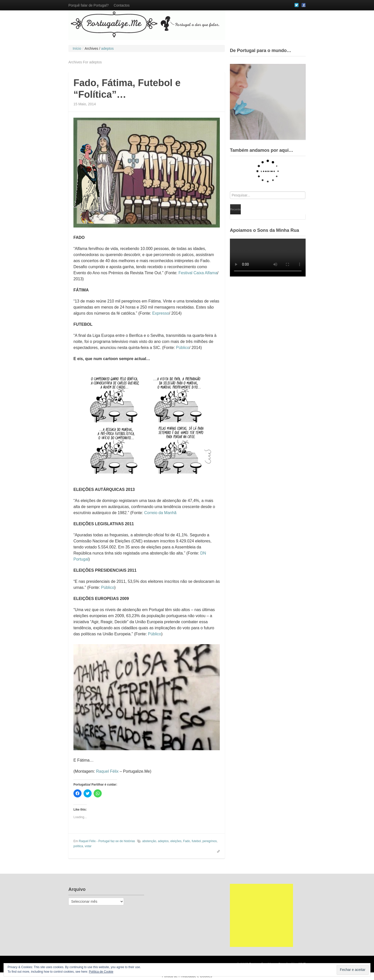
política (78, 846)
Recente (235, 209)
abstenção (149, 841)
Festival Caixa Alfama (198, 273)
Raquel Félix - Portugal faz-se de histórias (107, 841)
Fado (187, 841)
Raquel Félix (107, 771)
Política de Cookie (101, 972)
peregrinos (210, 841)
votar (88, 846)
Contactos (122, 5)
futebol (196, 841)
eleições (176, 841)
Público (182, 348)
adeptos (163, 841)
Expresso (161, 313)
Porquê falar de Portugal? (89, 5)
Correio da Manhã (160, 513)
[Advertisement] (261, 915)
